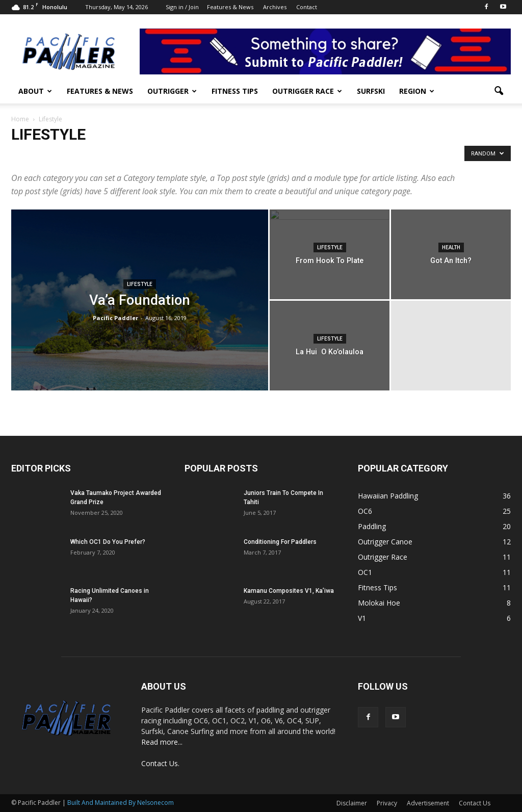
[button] (499, 91)
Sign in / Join (182, 7)
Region (417, 91)
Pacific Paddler (115, 318)
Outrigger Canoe (385, 542)
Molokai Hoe (379, 603)
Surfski (371, 91)
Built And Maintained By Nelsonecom (121, 803)
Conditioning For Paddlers (280, 542)
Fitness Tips (235, 91)
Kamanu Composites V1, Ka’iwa (289, 591)
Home (20, 119)
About (35, 91)
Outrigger (172, 91)
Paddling (372, 526)
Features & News (230, 7)
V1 (362, 618)
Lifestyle (140, 284)
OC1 (365, 572)
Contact (307, 7)
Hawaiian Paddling (388, 496)
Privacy (387, 803)
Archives (275, 7)
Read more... (162, 742)
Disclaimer (352, 803)
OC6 (365, 511)
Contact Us (475, 803)
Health (451, 247)
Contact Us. (160, 763)
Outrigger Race (307, 91)
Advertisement (428, 803)
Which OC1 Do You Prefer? (108, 542)
